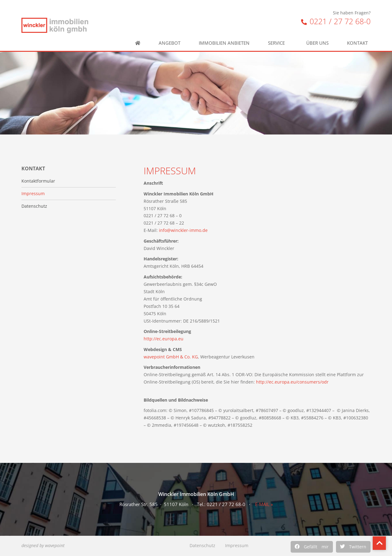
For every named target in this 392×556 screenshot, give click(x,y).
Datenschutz (202, 545)
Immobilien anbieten (224, 43)
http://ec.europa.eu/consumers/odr (292, 382)
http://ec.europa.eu (164, 339)
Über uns (317, 43)
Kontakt (359, 43)
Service (278, 43)
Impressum (237, 545)
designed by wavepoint (43, 545)
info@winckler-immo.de (183, 230)
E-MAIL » (264, 504)
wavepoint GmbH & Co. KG (171, 357)
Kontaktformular (38, 181)
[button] (312, 547)
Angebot (170, 43)
